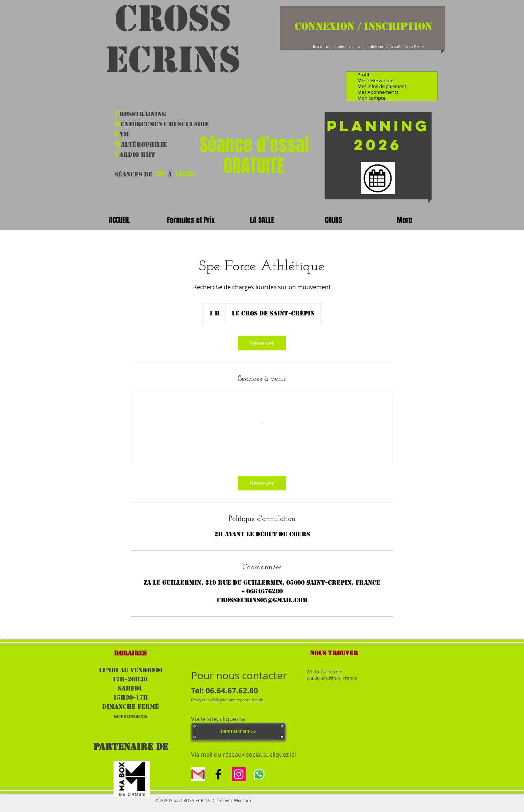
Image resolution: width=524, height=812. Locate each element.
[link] (262, 343)
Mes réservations (376, 80)
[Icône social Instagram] (239, 774)
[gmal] (198, 774)
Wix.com (243, 800)
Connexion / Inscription (364, 26)
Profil (363, 75)
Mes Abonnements (378, 92)
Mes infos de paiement (382, 86)
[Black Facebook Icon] (218, 774)
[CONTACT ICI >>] (238, 732)
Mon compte (371, 98)
